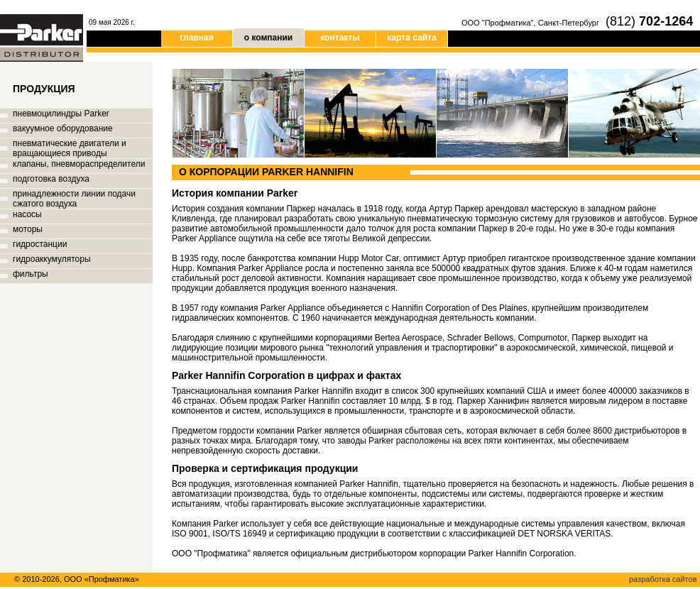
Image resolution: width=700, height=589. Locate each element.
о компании (269, 35)
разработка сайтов (663, 579)
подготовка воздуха (51, 179)
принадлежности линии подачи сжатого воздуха (74, 199)
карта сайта (411, 38)
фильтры (31, 274)
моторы (28, 229)
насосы (27, 214)
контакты (340, 38)
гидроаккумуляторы (52, 259)
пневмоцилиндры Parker (61, 114)
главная (196, 38)
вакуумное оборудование (63, 128)
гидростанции (40, 244)
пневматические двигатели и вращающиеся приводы (70, 148)
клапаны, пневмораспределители (79, 164)
